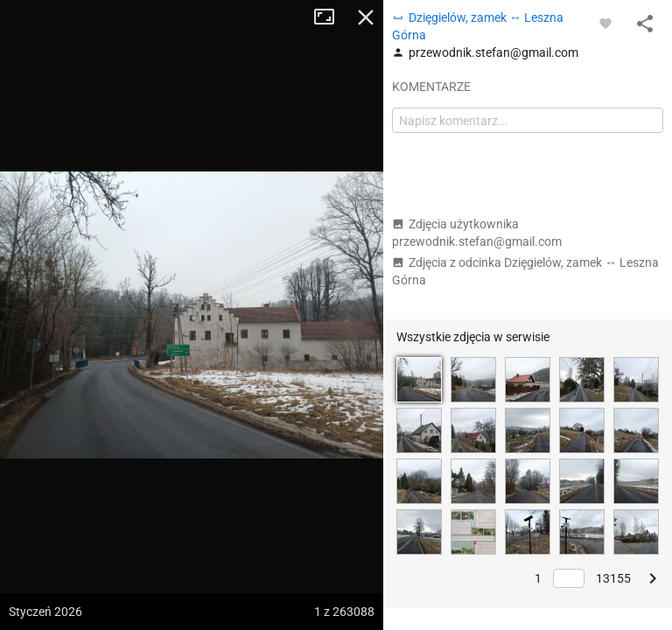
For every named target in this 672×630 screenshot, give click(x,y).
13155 (613, 578)
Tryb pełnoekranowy (331, 17)
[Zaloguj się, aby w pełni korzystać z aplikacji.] (605, 23)
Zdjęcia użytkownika (477, 233)
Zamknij (366, 17)
